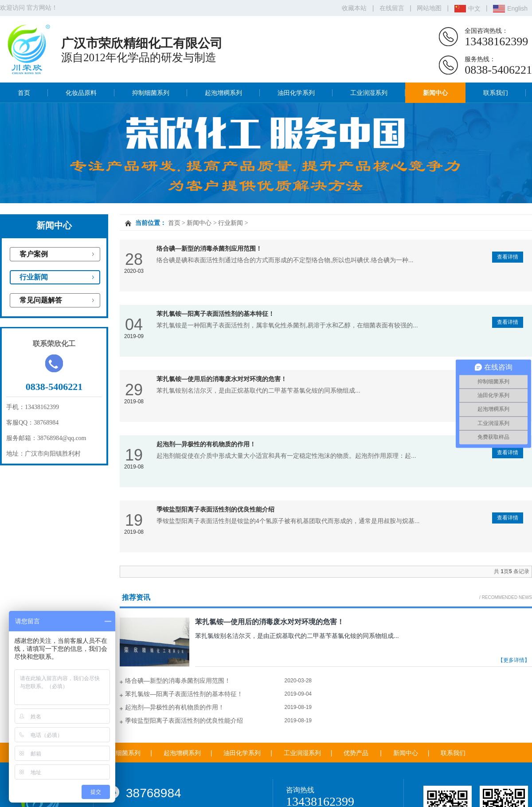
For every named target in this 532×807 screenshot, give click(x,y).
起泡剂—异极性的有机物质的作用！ (206, 444)
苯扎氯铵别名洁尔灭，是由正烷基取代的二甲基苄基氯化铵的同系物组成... (258, 390)
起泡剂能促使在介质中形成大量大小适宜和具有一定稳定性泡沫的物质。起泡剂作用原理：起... (286, 456)
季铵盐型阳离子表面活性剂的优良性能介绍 (215, 509)
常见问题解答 (41, 300)
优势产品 (356, 753)
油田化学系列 (296, 93)
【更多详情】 (514, 660)
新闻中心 (435, 93)
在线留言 (392, 8)
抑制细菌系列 (151, 93)
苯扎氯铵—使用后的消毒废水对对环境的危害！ (222, 379)
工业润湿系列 (369, 93)
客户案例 (34, 254)
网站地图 (429, 8)
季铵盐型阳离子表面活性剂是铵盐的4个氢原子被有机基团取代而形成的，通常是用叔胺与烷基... (288, 521)
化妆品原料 (81, 93)
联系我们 (496, 93)
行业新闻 (34, 277)
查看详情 (508, 257)
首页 (24, 93)
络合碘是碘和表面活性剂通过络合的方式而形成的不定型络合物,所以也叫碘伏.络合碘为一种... (285, 260)
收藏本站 (354, 8)
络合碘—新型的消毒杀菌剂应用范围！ (209, 248)
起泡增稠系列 (223, 93)
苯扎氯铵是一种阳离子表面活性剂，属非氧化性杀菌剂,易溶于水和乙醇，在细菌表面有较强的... (287, 325)
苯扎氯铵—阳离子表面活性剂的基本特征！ (215, 314)
